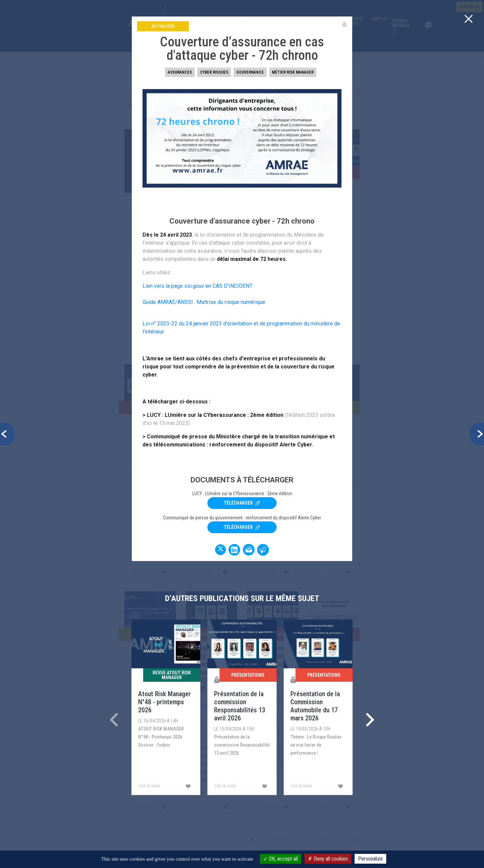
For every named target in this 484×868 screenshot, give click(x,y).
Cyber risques (214, 72)
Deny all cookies (328, 859)
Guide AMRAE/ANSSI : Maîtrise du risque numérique (204, 302)
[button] (7, 434)
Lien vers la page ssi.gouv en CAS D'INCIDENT (198, 286)
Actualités (163, 26)
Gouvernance (250, 72)
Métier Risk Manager (293, 72)
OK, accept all (280, 859)
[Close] (469, 18)
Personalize (370, 859)
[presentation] (114, 720)
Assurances (180, 72)
